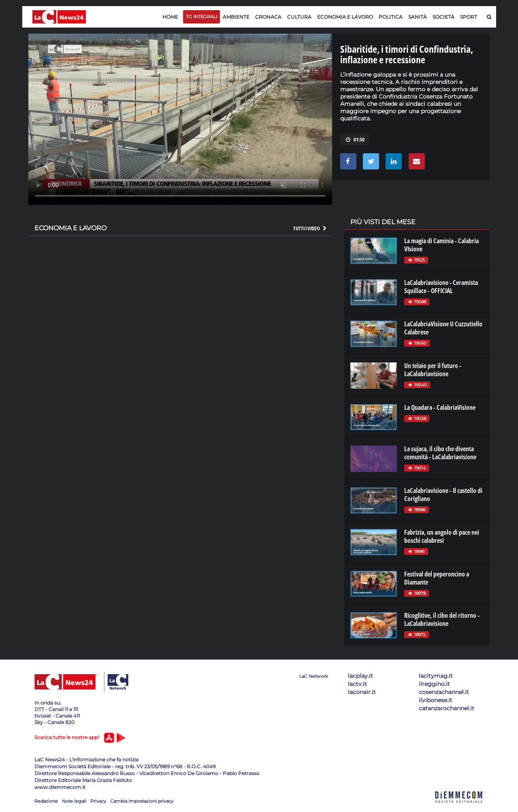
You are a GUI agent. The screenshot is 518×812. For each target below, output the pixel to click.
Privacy (98, 801)
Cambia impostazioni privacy (142, 801)
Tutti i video (310, 228)
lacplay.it (360, 676)
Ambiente (236, 17)
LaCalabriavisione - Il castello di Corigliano (443, 495)
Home (170, 17)
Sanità (418, 17)
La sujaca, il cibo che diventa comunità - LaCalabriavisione (440, 453)
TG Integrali (201, 17)
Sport (469, 17)
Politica (391, 17)
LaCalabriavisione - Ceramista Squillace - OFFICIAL (441, 287)
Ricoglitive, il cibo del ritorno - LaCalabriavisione (442, 619)
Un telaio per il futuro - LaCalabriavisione (433, 370)
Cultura (299, 17)
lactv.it (357, 684)
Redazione (46, 801)
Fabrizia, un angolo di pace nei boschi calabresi (442, 536)
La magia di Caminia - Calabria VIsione (441, 245)
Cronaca (268, 17)
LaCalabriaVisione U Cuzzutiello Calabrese (443, 328)
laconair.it (362, 692)
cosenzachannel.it (444, 692)
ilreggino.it (434, 684)
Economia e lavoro (345, 17)
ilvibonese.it (436, 700)
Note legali (74, 801)
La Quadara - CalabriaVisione (440, 407)
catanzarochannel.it (447, 708)
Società (443, 17)
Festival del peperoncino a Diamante (437, 578)
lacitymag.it (436, 676)
